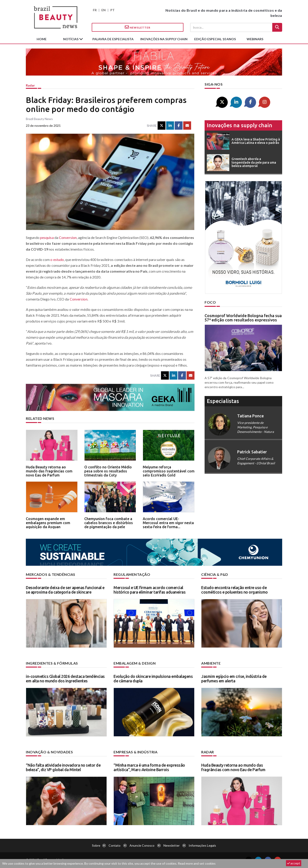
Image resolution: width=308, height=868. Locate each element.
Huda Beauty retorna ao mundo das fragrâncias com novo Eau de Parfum (49, 471)
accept (294, 863)
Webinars (255, 39)
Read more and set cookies (197, 863)
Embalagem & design (135, 663)
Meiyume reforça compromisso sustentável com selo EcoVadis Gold (169, 471)
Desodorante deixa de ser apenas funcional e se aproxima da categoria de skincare (65, 590)
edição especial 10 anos (215, 39)
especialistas (223, 401)
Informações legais (202, 845)
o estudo (57, 259)
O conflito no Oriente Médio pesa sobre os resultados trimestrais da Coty (108, 471)
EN (104, 10)
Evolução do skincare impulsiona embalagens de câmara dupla (153, 679)
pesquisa (47, 237)
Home (42, 39)
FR (95, 10)
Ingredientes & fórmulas (52, 663)
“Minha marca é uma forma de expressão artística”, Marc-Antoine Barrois (149, 767)
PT (113, 10)
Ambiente (211, 663)
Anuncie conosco (142, 845)
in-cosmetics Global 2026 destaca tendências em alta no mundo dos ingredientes (65, 679)
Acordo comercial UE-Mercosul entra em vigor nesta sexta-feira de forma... (168, 523)
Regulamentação (132, 574)
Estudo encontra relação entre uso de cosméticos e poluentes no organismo (234, 590)
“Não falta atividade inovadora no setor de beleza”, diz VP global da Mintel (63, 767)
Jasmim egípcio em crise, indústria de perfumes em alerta (234, 679)
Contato (115, 845)
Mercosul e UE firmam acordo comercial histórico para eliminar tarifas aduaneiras (150, 590)
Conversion (68, 237)
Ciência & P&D (215, 574)
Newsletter (138, 27)
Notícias (71, 39)
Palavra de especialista (113, 39)
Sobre (96, 845)
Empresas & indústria (135, 752)
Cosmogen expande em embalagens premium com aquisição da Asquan (48, 523)
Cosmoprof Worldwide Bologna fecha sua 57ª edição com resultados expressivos (243, 318)
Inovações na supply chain (164, 39)
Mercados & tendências (51, 574)
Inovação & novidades (49, 752)
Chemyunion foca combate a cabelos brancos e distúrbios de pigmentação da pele (109, 523)
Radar (30, 85)
